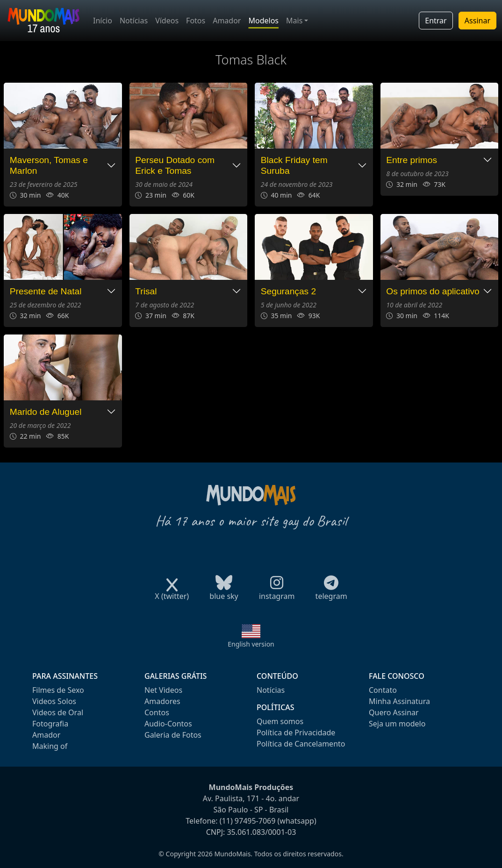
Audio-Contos (168, 724)
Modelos (263, 21)
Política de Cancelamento (301, 744)
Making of (50, 746)
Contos (157, 712)
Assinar (477, 21)
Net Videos (163, 690)
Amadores (162, 701)
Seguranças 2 (288, 291)
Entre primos (412, 160)
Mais (294, 21)
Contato (383, 690)
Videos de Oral (58, 712)
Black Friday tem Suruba (294, 165)
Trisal (146, 291)
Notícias (134, 21)
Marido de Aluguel (46, 412)
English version (251, 644)
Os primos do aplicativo (433, 291)
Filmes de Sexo (58, 690)
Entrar (436, 21)
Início (103, 21)
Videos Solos (54, 701)
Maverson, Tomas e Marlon (49, 165)
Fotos (196, 21)
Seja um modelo (397, 724)
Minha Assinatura (399, 701)
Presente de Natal (46, 291)
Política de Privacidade (296, 733)
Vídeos (167, 21)
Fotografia (50, 724)
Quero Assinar (394, 712)
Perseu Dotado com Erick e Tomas (175, 165)
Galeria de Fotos (173, 735)
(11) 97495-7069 (248, 821)
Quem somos (280, 721)
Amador (227, 21)
